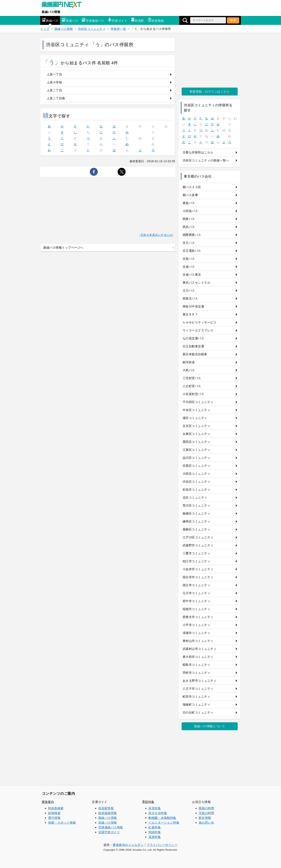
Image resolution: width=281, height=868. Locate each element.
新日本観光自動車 (195, 354)
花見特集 (155, 808)
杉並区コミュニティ (197, 490)
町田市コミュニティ (197, 697)
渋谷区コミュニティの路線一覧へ (206, 160)
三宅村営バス (192, 378)
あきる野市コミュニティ (200, 681)
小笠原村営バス (193, 394)
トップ (45, 29)
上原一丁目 (54, 74)
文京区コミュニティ (197, 426)
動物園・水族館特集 (162, 818)
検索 (233, 20)
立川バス (189, 290)
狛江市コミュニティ (197, 561)
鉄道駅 (137, 20)
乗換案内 (48, 802)
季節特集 (148, 802)
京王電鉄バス (192, 251)
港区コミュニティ (195, 418)
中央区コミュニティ (197, 410)
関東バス (189, 219)
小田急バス (190, 211)
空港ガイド (117, 20)
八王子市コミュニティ (198, 689)
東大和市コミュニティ (198, 657)
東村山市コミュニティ (198, 641)
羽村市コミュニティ (197, 673)
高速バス (70, 20)
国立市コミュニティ (197, 585)
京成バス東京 (192, 275)
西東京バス (190, 298)
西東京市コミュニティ (198, 617)
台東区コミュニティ (197, 434)
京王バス (189, 243)
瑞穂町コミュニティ (197, 704)
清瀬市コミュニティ (197, 633)
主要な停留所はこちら (198, 152)
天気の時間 (206, 813)
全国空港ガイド (109, 832)
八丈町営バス (192, 386)
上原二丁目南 (56, 98)
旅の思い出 (206, 823)
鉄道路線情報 (108, 813)
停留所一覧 (118, 29)
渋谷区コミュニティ (92, 29)
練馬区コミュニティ (197, 521)
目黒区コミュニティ (197, 466)
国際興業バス (192, 235)
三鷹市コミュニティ (197, 553)
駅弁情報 (205, 818)
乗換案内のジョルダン (128, 845)
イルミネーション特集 (164, 823)
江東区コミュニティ (197, 450)
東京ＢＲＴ (190, 314)
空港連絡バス (93, 20)
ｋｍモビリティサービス (200, 322)
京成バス (189, 267)
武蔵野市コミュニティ (198, 545)
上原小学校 (54, 82)
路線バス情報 (51, 12)
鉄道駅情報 (106, 808)
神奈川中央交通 (193, 306)
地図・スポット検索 (62, 823)
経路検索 (54, 813)
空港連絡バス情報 (111, 827)
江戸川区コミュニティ (198, 537)
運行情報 (54, 818)
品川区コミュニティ (197, 458)
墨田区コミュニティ (197, 442)
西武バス (189, 227)
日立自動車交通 (193, 346)
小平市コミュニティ (197, 625)
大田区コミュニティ (197, 474)
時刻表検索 (56, 808)
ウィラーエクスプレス (198, 330)
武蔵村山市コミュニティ (200, 649)
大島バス (189, 370)
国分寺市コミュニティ (198, 577)
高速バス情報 (108, 823)
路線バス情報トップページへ (63, 248)
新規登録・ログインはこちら (210, 91)
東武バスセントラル (197, 283)
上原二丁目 (54, 90)
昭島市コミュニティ (197, 665)
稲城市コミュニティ (197, 609)
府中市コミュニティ (197, 601)
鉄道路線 (156, 20)
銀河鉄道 (189, 362)
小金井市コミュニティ (198, 569)
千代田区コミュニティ (198, 402)
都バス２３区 (192, 187)
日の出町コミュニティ (198, 712)
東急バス (189, 203)
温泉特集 (155, 837)
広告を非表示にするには (157, 235)
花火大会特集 (158, 813)
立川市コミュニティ (197, 593)
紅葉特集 (155, 827)
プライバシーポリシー (162, 845)
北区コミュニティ (195, 497)
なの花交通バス (193, 338)
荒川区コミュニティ (197, 505)
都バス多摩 (190, 195)
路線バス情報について (210, 726)
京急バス (189, 259)
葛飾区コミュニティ (197, 529)
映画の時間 (206, 808)
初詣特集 (155, 832)
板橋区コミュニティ (197, 513)
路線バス (50, 20)
